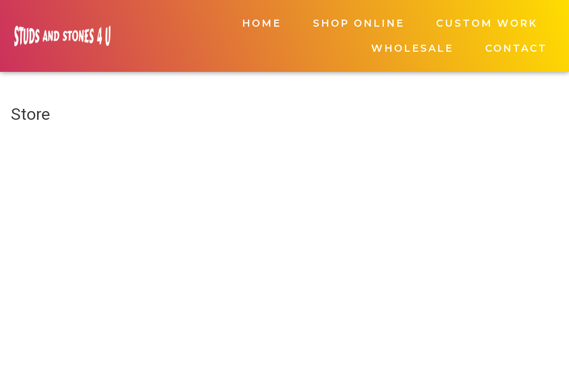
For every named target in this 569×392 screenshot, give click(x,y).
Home (262, 23)
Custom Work (487, 23)
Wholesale (412, 48)
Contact (516, 48)
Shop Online (359, 23)
